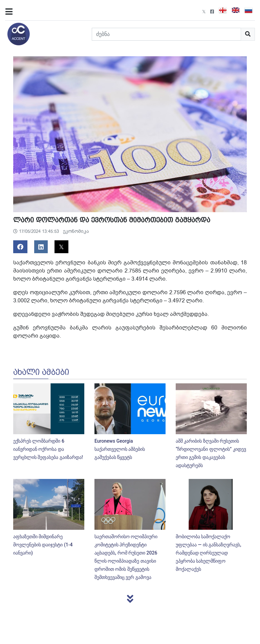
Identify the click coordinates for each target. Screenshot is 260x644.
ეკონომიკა (76, 231)
